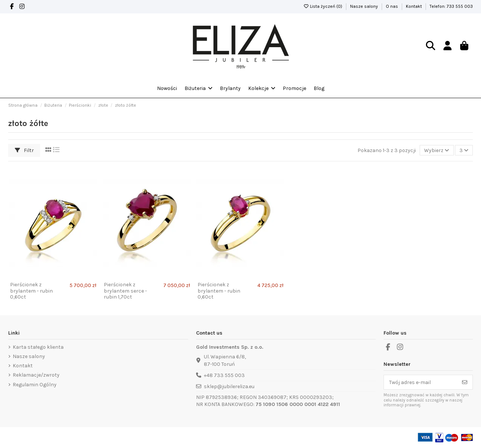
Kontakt (414, 6)
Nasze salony (365, 6)
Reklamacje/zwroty (36, 375)
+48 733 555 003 (224, 375)
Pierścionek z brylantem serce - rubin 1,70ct (125, 291)
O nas (392, 6)
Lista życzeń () (323, 6)
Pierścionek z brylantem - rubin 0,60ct (31, 291)
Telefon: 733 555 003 (451, 6)
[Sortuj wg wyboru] (437, 150)
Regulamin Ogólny (35, 385)
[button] (262, 88)
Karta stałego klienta (38, 347)
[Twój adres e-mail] (421, 382)
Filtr (24, 150)
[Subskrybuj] (465, 382)
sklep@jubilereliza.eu (229, 386)
